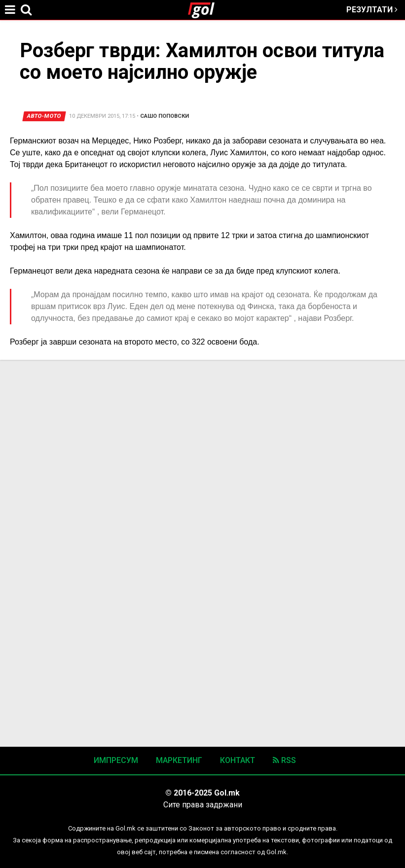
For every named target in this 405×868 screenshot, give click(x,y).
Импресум (116, 760)
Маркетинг (179, 760)
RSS (284, 760)
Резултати (372, 10)
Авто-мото (44, 116)
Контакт (238, 760)
